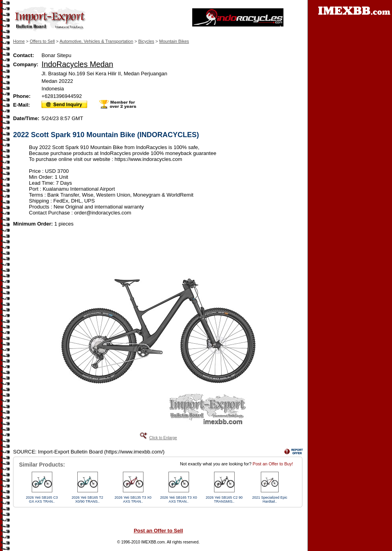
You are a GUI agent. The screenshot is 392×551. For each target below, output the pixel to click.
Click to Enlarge (163, 438)
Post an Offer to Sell (158, 531)
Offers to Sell (42, 41)
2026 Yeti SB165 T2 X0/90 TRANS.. (87, 499)
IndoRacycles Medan (77, 64)
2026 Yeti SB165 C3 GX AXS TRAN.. (42, 499)
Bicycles (146, 41)
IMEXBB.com (153, 542)
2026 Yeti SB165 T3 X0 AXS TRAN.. (179, 499)
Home (19, 41)
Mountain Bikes (174, 41)
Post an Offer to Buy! (273, 464)
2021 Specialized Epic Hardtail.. (270, 499)
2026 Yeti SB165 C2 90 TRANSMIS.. (224, 499)
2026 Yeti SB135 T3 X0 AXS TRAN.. (133, 499)
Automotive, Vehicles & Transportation (96, 41)
